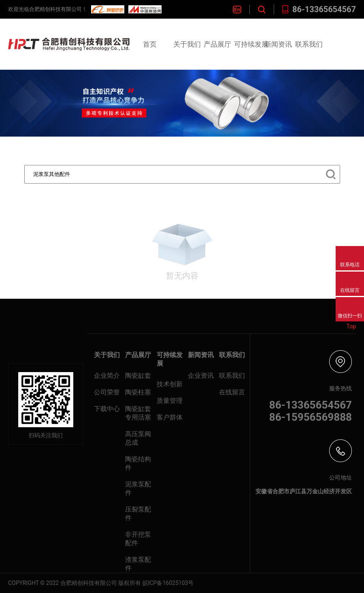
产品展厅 (217, 44)
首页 (150, 44)
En (237, 10)
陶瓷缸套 (138, 376)
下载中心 (107, 409)
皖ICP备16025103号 (168, 583)
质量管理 (170, 401)
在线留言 (232, 392)
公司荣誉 (107, 392)
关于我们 (187, 44)
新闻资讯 (278, 44)
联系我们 (309, 44)
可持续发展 (251, 44)
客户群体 (170, 417)
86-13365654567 (319, 9)
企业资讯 (201, 376)
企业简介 (107, 376)
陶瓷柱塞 (138, 392)
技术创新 (170, 384)
